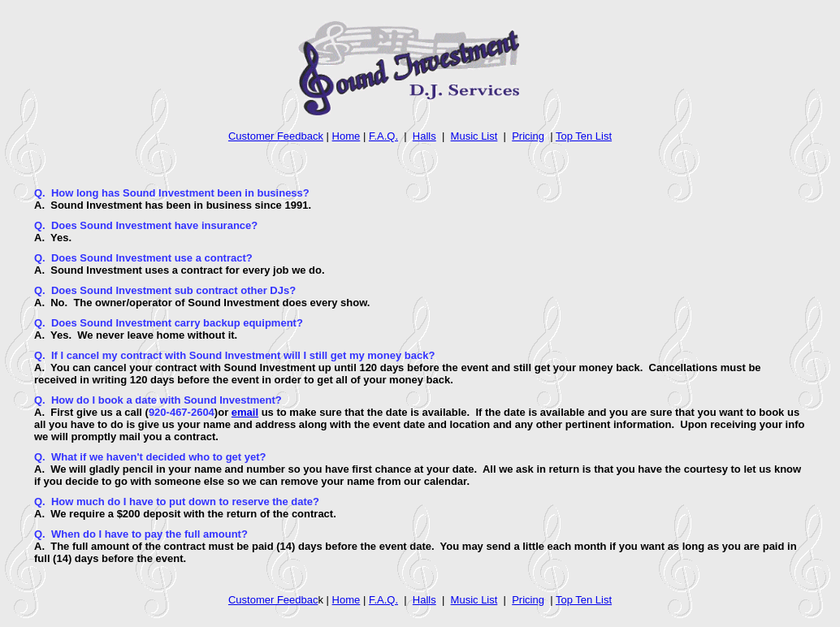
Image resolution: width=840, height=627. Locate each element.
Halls (424, 136)
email (245, 412)
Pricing (528, 136)
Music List (474, 136)
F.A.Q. (383, 136)
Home (346, 136)
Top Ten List (584, 136)
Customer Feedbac (273, 600)
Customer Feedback (276, 136)
